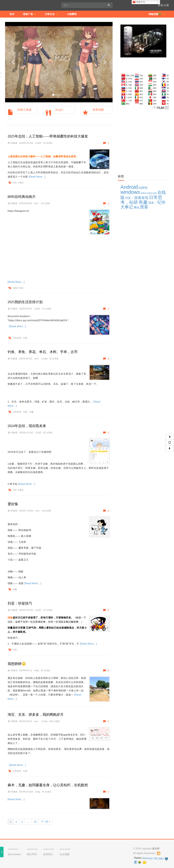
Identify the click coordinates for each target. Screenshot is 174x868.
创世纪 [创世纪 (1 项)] (144, 193)
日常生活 (51, 14)
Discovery (147, 858)
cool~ (37, 203)
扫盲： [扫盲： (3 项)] (129, 198)
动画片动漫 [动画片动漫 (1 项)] (152, 193)
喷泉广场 (30, 14)
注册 (166, 5)
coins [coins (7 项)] (143, 188)
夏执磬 (156, 849)
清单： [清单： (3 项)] (153, 203)
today (45, 359)
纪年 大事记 (18, 183)
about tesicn (14, 854)
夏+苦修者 (12, 143)
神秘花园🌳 (157, 14)
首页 (12, 14)
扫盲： (16, 650)
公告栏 (38, 143)
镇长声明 (32, 854)
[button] (13, 62)
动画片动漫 (18, 288)
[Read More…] (37, 177)
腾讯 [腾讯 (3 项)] (136, 207)
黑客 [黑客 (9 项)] (144, 207)
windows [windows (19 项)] (130, 192)
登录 (160, 5)
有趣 (31, 412)
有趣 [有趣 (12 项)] (143, 202)
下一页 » (46, 822)
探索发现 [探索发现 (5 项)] (141, 198)
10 (35, 822)
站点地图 (65, 854)
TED (156, 858)
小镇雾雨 (72, 14)
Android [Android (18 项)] (129, 187)
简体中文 (139, 2)
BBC (162, 858)
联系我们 (48, 854)
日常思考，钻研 (20, 338)
